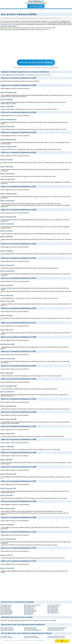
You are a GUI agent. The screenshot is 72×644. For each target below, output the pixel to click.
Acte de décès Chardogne (30, 628)
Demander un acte (36, 6)
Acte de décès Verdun (6, 636)
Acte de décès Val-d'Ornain (7, 630)
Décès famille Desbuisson (30, 610)
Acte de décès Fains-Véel (7, 627)
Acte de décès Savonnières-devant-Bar (57, 627)
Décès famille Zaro (29, 607)
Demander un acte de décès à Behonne (36, 62)
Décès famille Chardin (6, 614)
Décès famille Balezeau (53, 612)
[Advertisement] (36, 45)
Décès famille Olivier (52, 611)
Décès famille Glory (5, 607)
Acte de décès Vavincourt (7, 628)
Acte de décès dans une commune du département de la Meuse (26, 633)
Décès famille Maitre (29, 608)
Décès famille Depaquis (30, 606)
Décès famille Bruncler (6, 610)
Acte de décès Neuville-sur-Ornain (56, 628)
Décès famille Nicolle (53, 608)
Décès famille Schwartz (30, 611)
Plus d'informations (12, 642)
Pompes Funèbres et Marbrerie (43, 74)
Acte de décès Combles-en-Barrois (33, 630)
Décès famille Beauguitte (7, 611)
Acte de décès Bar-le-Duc (30, 627)
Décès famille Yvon (29, 614)
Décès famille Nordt (29, 612)
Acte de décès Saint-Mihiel (31, 636)
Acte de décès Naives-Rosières (55, 630)
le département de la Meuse (7, 25)
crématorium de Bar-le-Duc (42, 30)
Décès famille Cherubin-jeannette (32, 604)
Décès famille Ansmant (53, 610)
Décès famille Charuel (6, 604)
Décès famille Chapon (6, 606)
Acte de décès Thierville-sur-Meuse (56, 636)
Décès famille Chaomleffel (54, 604)
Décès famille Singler (53, 607)
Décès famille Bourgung (6, 612)
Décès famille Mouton (6, 608)
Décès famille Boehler (53, 606)
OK (62, 640)
